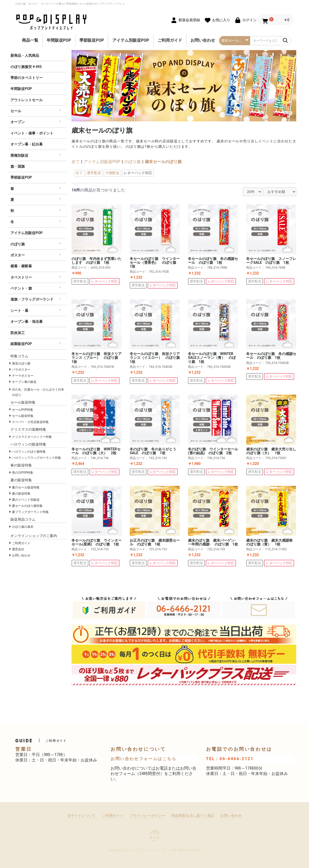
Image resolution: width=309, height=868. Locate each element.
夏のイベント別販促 (26, 500)
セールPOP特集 (23, 410)
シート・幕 (19, 311)
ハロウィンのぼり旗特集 (29, 452)
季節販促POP (92, 40)
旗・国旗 (18, 166)
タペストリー (21, 277)
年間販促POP (59, 40)
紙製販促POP (21, 344)
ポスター (18, 255)
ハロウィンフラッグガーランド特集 (37, 458)
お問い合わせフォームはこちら (144, 759)
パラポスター (21, 370)
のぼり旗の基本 (23, 527)
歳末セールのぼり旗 (163, 162)
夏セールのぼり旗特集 (27, 506)
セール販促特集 (23, 416)
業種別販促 (19, 155)
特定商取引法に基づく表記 (193, 816)
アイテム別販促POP (131, 40)
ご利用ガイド (170, 40)
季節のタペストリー (27, 78)
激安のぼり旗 (21, 363)
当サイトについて (81, 816)
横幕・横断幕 (21, 266)
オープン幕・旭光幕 (27, 322)
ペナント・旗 (21, 288)
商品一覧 (30, 40)
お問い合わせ (203, 40)
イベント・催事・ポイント (32, 133)
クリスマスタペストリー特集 (32, 437)
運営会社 (18, 549)
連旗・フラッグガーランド (32, 299)
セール (16, 111)
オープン (18, 122)
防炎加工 (18, 333)
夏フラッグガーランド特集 (30, 512)
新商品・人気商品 (25, 55)
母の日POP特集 (23, 473)
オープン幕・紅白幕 (27, 144)
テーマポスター (23, 376)
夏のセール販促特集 (26, 487)
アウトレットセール (27, 100)
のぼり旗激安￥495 (26, 67)
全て (76, 162)
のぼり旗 (18, 244)
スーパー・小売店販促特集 (30, 422)
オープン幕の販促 (24, 382)
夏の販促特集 (21, 494)
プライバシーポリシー (147, 816)
